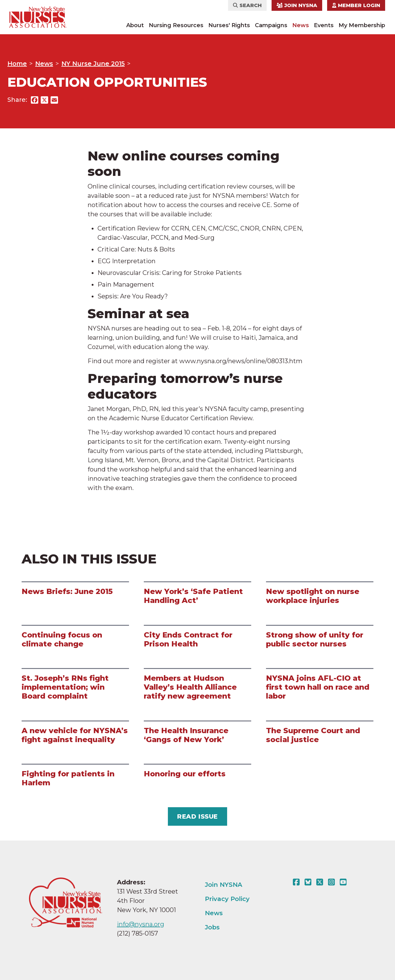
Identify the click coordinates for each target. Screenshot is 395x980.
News (301, 25)
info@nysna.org (141, 924)
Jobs (212, 927)
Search (247, 5)
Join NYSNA (297, 5)
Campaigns (271, 25)
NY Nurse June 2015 (93, 64)
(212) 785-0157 (137, 933)
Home (17, 64)
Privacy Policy (227, 899)
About (135, 25)
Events (324, 25)
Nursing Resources (176, 25)
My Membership (362, 25)
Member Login (356, 5)
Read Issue (197, 816)
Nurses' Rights (229, 25)
